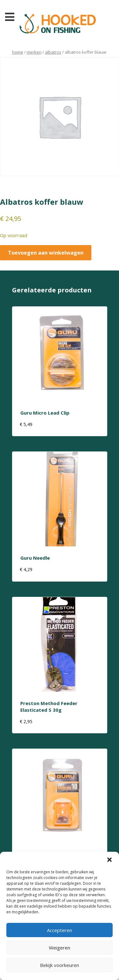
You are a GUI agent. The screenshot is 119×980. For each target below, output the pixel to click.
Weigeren (60, 948)
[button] (109, 860)
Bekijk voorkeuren (60, 965)
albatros (53, 52)
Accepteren (60, 930)
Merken (34, 52)
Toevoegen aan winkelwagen (46, 253)
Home (18, 52)
